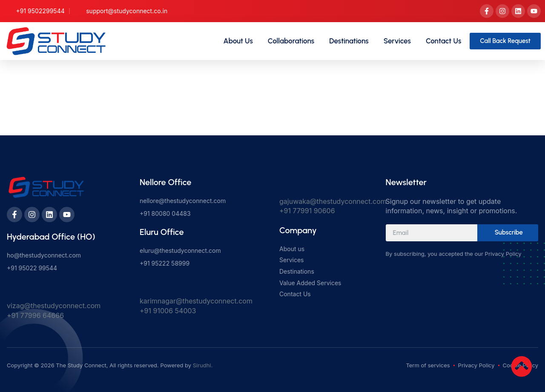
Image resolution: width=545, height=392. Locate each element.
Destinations (349, 41)
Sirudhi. (203, 365)
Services (397, 41)
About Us (238, 41)
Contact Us (443, 41)
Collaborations (291, 41)
